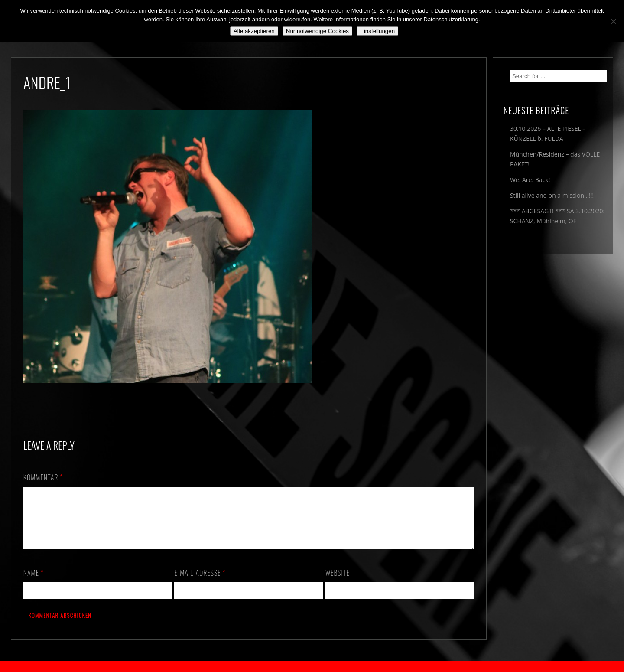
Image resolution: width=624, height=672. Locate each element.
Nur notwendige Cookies (317, 31)
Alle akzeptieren (254, 31)
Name (34, 583)
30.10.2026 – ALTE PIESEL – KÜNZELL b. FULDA (548, 134)
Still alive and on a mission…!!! (552, 195)
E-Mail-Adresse (200, 583)
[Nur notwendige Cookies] (613, 21)
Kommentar (43, 477)
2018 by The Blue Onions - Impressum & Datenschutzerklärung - (312, 667)
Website (338, 583)
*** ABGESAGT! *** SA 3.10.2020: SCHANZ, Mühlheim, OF (557, 216)
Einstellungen (377, 31)
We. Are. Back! (530, 180)
